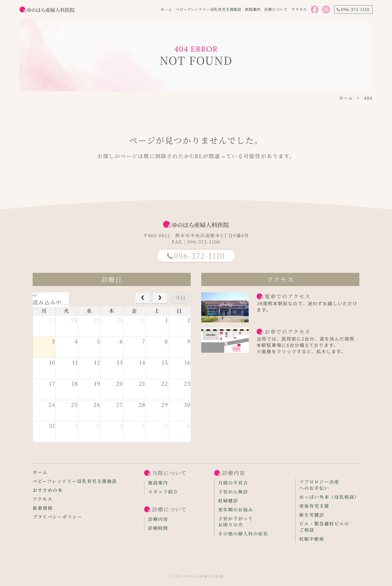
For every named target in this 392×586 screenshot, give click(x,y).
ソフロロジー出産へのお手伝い (319, 485)
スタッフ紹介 (163, 492)
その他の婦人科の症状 (243, 534)
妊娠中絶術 (312, 539)
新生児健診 (312, 515)
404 (368, 98)
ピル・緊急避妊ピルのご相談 (324, 527)
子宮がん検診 (233, 492)
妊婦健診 (228, 501)
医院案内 (253, 9)
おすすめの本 (48, 490)
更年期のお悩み (236, 510)
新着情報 (43, 508)
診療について (276, 9)
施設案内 (158, 483)
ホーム (166, 9)
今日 (180, 298)
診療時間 (158, 528)
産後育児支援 (314, 506)
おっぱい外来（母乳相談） (329, 497)
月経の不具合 (233, 483)
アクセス (299, 9)
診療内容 (158, 519)
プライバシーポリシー (58, 517)
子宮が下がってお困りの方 (236, 522)
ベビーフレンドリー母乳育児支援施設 (209, 9)
